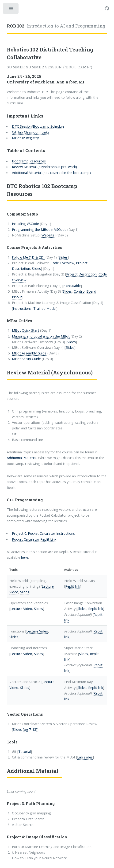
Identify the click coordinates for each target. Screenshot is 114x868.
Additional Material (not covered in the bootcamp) (51, 173)
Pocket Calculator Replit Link (34, 539)
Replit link (73, 586)
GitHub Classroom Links (31, 132)
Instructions (22, 308)
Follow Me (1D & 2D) (28, 257)
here (25, 557)
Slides (63, 257)
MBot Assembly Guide (29, 353)
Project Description (81, 274)
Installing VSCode (25, 224)
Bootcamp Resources (29, 161)
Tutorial (25, 751)
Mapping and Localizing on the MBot (41, 336)
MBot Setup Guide (26, 359)
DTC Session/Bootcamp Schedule (38, 126)
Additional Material (22, 458)
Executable (72, 286)
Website (48, 235)
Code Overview (62, 263)
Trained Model (45, 308)
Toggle (11, 10)
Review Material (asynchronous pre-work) (44, 167)
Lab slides (85, 757)
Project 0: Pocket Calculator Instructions (43, 533)
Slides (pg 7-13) (25, 729)
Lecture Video (21, 609)
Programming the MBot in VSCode (39, 229)
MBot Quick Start (26, 330)
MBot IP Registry (25, 138)
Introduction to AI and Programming (56, 26)
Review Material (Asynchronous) (50, 372)
